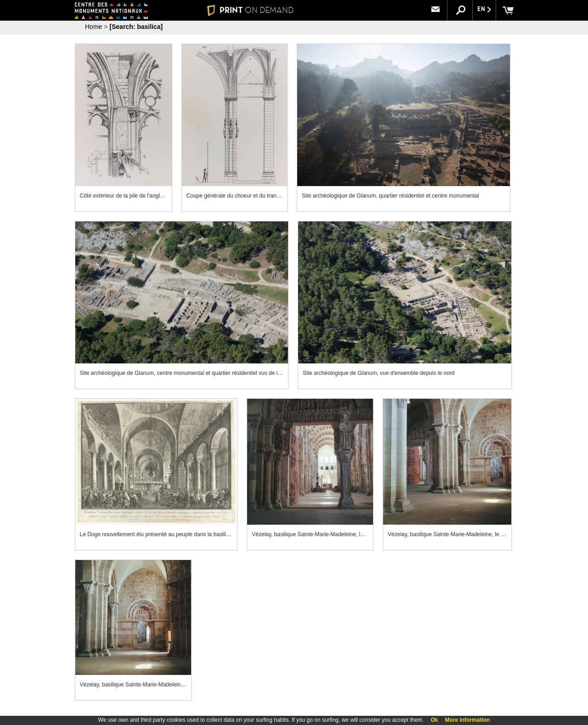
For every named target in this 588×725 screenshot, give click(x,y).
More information (467, 720)
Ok (434, 720)
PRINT (250, 10)
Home (93, 27)
